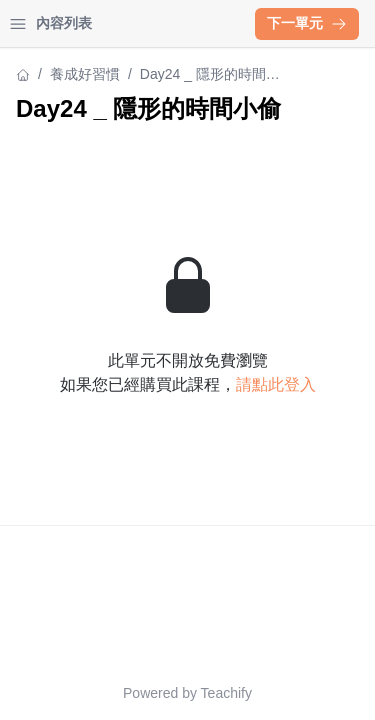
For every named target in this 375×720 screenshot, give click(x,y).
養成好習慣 (85, 74)
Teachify (226, 693)
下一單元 (307, 23)
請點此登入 (276, 384)
